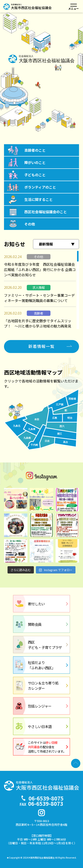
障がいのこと (35, 162)
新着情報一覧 (41, 346)
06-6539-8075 (46, 798)
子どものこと (35, 175)
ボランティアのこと (40, 187)
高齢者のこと (35, 150)
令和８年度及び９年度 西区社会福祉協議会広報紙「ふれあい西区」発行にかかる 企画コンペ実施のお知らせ (40, 269)
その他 (30, 224)
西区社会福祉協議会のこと (46, 212)
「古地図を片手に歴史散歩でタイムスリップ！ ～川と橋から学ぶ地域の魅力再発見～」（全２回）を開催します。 (38, 326)
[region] (41, 290)
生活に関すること (39, 199)
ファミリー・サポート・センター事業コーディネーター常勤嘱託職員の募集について (39, 298)
